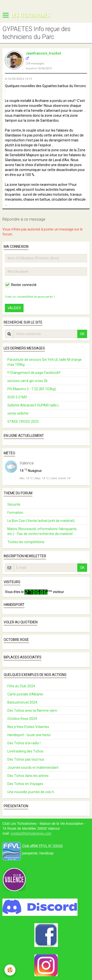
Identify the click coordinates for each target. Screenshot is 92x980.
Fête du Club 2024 (21, 686)
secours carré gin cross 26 (27, 381)
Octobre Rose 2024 (22, 719)
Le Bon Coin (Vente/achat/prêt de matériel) (41, 521)
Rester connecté (21, 285)
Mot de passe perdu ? (42, 297)
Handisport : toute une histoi (29, 735)
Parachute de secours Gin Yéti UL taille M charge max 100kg (45, 362)
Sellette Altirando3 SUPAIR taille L (33, 405)
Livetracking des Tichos (25, 751)
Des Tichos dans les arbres (28, 776)
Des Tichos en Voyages (25, 784)
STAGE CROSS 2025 (23, 422)
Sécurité (14, 504)
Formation (15, 513)
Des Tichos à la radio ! (24, 743)
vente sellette (18, 413)
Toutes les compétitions (26, 542)
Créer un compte (15, 297)
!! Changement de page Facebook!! (34, 373)
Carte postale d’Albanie (25, 694)
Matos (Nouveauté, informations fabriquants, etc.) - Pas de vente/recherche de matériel (42, 531)
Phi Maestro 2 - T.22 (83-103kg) (32, 389)
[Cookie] (10, 970)
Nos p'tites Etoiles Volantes (28, 727)
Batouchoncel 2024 (22, 702)
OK (82, 334)
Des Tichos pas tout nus (26, 759)
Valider (14, 308)
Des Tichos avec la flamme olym (32, 711)
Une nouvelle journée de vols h (31, 792)
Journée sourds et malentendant (33, 768)
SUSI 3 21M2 (17, 397)
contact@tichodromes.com (31, 833)
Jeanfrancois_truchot (43, 53)
